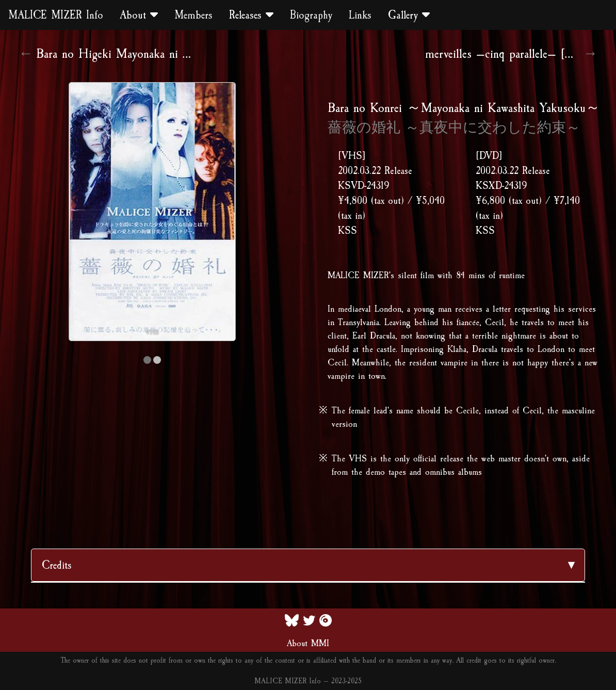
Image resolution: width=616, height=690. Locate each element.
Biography (311, 15)
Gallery (409, 15)
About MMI (308, 643)
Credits (57, 565)
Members (193, 15)
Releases (251, 15)
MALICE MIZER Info (56, 15)
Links (360, 15)
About (139, 15)
